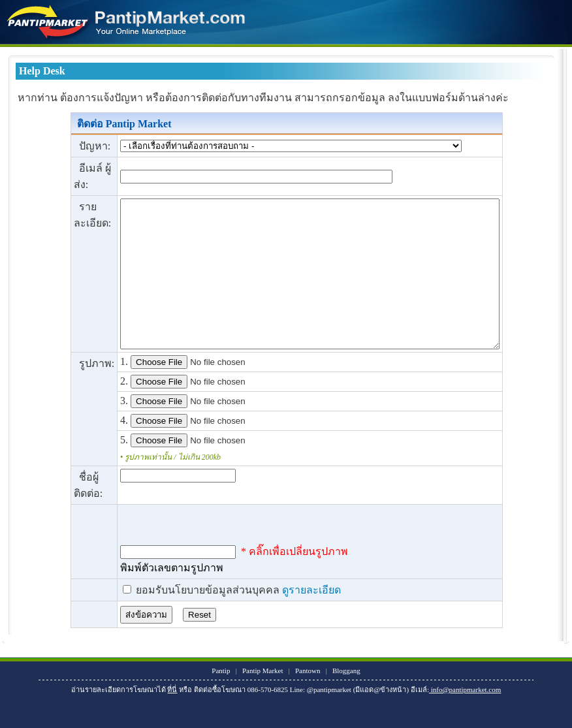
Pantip (221, 700)
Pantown (308, 700)
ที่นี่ (172, 719)
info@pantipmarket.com (465, 719)
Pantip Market (263, 700)
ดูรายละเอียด (289, 619)
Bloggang (346, 700)
